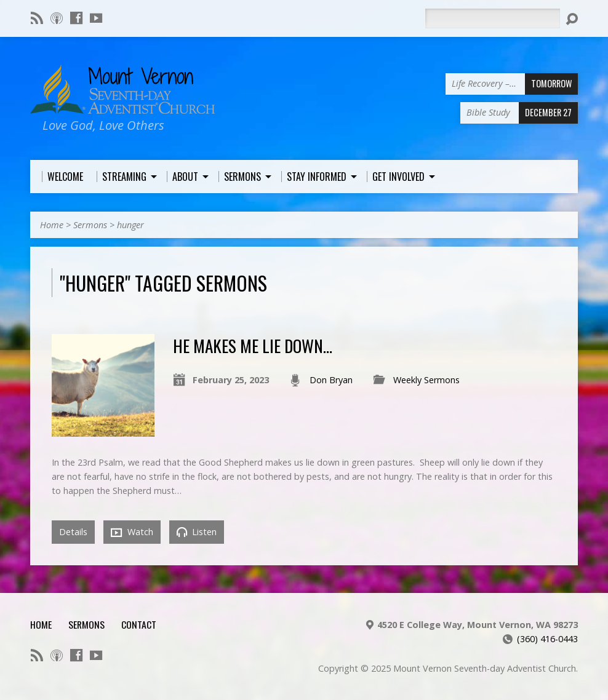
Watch (132, 532)
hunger (130, 225)
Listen (197, 532)
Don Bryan (331, 380)
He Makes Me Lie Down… (253, 345)
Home (52, 225)
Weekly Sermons (426, 380)
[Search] (492, 18)
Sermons (90, 225)
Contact (139, 624)
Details (73, 532)
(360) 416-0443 (547, 639)
